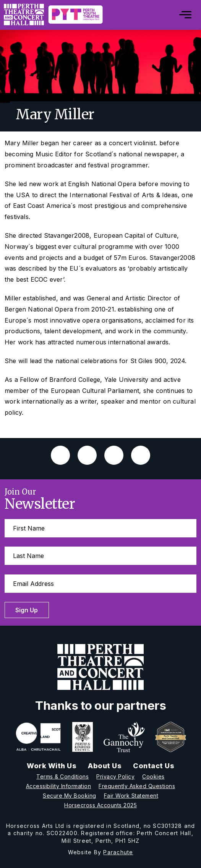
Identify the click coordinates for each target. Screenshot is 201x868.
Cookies (153, 776)
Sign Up (27, 610)
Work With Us (52, 766)
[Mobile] (180, 15)
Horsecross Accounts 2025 (100, 805)
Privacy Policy (115, 776)
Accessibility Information (59, 786)
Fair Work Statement (131, 796)
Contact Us (154, 766)
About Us (105, 766)
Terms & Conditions (62, 776)
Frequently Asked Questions (137, 786)
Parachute (118, 852)
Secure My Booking (70, 796)
